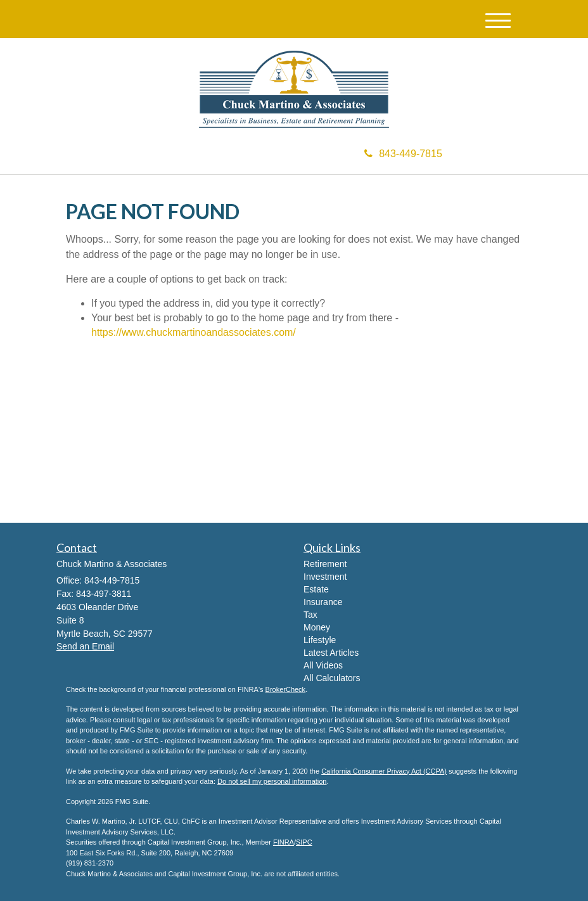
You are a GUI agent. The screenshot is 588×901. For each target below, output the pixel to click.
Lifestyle (320, 640)
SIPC (304, 842)
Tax (310, 615)
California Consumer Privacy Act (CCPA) (384, 771)
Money (317, 627)
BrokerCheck (286, 689)
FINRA (284, 842)
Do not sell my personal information (272, 781)
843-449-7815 (403, 154)
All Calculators (332, 678)
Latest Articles (331, 653)
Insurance (323, 602)
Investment (325, 577)
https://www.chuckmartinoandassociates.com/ (194, 332)
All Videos (323, 665)
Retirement (325, 564)
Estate (316, 589)
